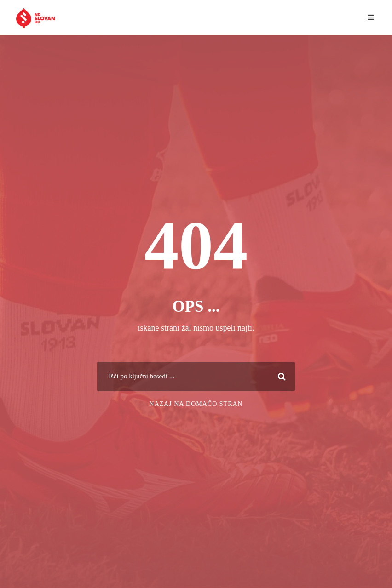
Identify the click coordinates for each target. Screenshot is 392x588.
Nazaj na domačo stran (196, 404)
